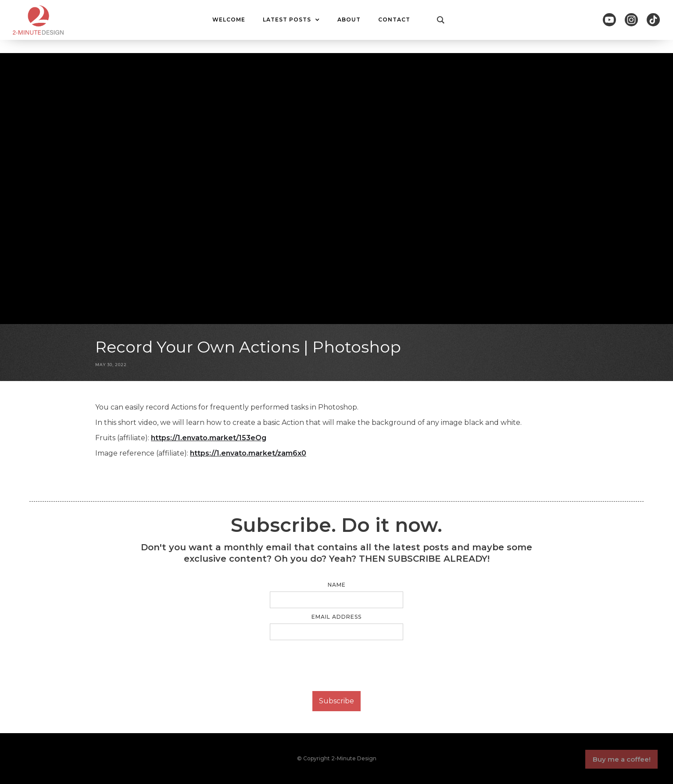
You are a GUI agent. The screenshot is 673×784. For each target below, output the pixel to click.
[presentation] (336, 666)
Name (337, 585)
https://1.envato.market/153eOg (209, 438)
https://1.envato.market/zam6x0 (248, 453)
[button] (291, 20)
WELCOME (229, 20)
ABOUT (349, 20)
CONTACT (394, 20)
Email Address (336, 617)
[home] (38, 20)
